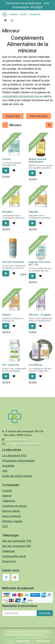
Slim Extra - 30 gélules (40, 315)
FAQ (5, 471)
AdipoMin (34, 212)
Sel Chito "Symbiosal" (13, 262)
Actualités (8, 466)
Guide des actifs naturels (18, 476)
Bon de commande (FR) (17, 541)
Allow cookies (23, 641)
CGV (5, 526)
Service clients (11, 511)
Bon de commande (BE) (17, 546)
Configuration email (14, 556)
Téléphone (9, 501)
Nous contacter (12, 516)
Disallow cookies (43, 641)
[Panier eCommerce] (5, 20)
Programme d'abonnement (18, 461)
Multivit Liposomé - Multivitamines (38, 160)
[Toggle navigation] (12, 20)
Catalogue (8, 551)
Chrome (6, 159)
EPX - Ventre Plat (11, 365)
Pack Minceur (36, 365)
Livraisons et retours (15, 506)
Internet (7, 496)
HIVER (38, 7)
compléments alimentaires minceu (23, 96)
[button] (6, 170)
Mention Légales (12, 521)
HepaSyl (7, 315)
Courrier (7, 491)
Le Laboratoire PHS (14, 456)
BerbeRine (7, 212)
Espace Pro (9, 561)
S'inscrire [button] (45, 613)
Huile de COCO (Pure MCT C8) (40, 263)
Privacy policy (10, 637)
